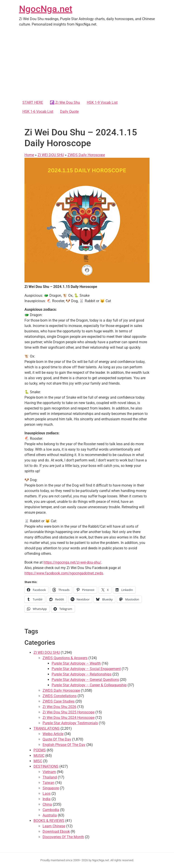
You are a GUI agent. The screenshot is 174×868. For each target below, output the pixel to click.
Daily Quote (69, 112)
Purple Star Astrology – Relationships (82, 674)
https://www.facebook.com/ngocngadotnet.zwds (64, 573)
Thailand (50, 777)
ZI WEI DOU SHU (51, 155)
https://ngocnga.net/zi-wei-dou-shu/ (72, 562)
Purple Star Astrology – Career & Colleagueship (89, 685)
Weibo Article (53, 734)
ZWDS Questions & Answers (65, 658)
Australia (50, 815)
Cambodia (51, 810)
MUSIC (39, 756)
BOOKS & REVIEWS (49, 821)
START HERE (33, 102)
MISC (38, 761)
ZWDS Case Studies (59, 701)
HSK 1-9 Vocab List (102, 102)
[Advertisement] (87, 64)
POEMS (40, 750)
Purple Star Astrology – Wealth (76, 663)
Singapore (51, 788)
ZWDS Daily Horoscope (86, 155)
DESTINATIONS (46, 766)
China (47, 804)
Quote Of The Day (57, 739)
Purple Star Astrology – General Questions (85, 680)
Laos (47, 794)
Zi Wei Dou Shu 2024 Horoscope (69, 718)
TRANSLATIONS (47, 728)
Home (29, 155)
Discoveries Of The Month (63, 837)
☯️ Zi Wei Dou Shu (65, 102)
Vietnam (49, 772)
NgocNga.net (46, 9)
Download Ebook (56, 832)
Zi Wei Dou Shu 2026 (59, 707)
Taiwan (48, 783)
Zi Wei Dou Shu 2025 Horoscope (69, 712)
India (47, 799)
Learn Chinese (54, 826)
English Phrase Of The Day (64, 745)
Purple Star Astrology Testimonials (70, 723)
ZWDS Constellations (60, 696)
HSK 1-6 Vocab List (38, 112)
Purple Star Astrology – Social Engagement (86, 669)
